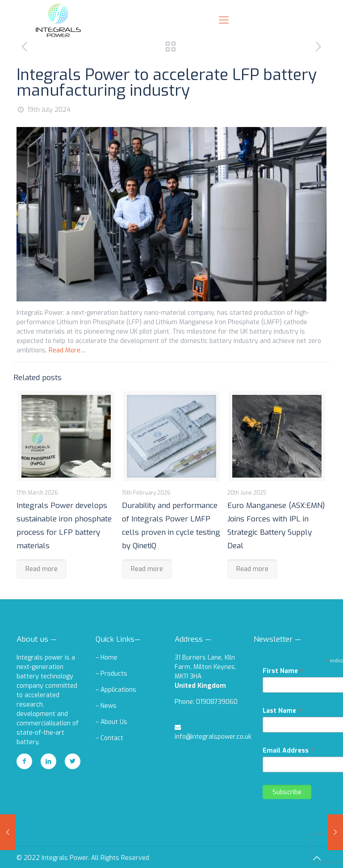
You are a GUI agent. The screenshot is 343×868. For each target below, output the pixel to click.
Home (109, 658)
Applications (118, 690)
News (109, 706)
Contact (112, 738)
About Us (114, 722)
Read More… (67, 350)
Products (114, 674)
